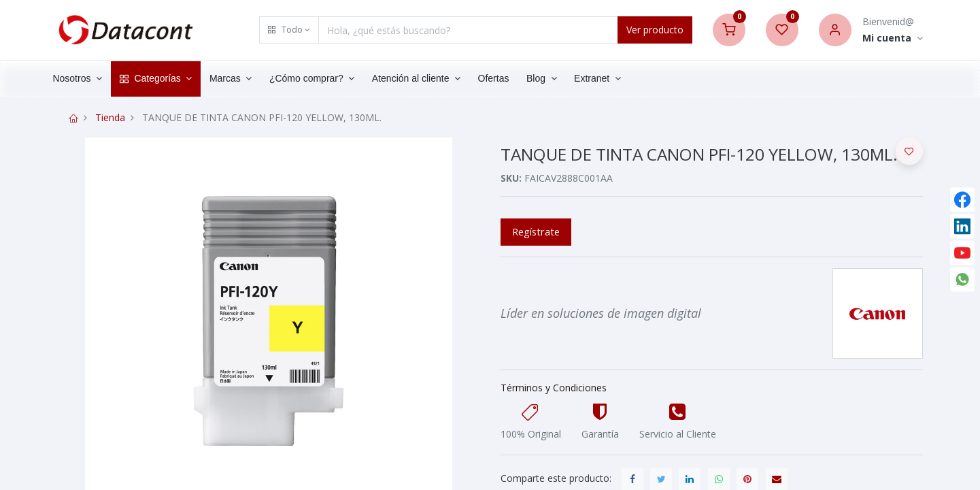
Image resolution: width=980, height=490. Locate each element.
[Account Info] (893, 38)
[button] (289, 30)
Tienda (110, 117)
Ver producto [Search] (655, 30)
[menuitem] (507, 79)
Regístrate (536, 231)
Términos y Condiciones (554, 388)
